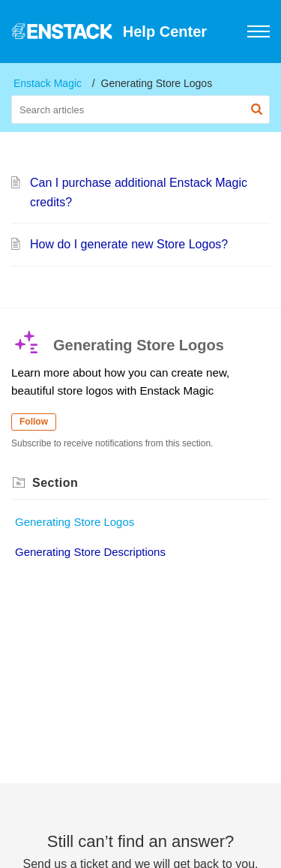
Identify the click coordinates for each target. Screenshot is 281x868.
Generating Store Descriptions (90, 552)
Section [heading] (55, 483)
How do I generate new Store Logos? (129, 244)
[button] (219, 32)
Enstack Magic (48, 83)
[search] (140, 110)
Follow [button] (34, 422)
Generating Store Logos (75, 522)
